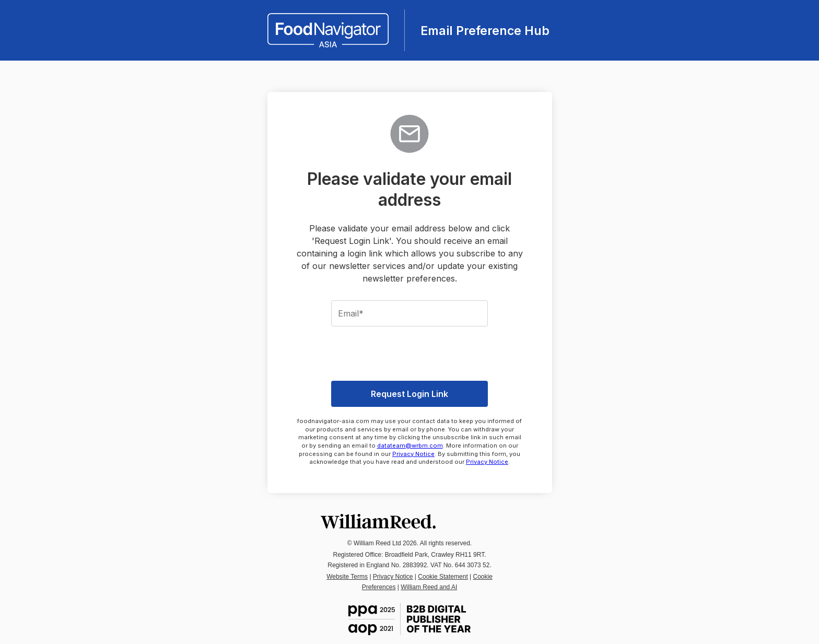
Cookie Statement (443, 577)
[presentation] (409, 352)
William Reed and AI (429, 587)
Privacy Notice (413, 454)
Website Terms (347, 577)
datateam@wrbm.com (410, 446)
